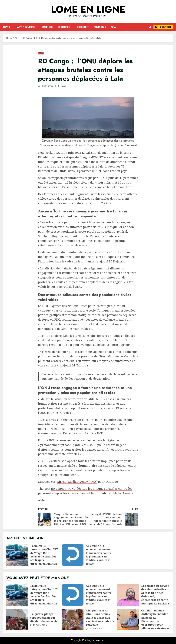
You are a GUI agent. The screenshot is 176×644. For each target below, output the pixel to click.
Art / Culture (26, 27)
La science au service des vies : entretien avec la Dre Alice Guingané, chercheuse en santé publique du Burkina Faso (128, 595)
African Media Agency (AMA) (77, 482)
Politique (100, 27)
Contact (162, 27)
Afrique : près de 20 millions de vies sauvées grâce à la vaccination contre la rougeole (73, 620)
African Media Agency (117, 493)
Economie (64, 27)
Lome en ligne (88, 9)
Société (82, 27)
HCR (45, 306)
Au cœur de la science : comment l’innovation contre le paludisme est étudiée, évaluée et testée (73, 555)
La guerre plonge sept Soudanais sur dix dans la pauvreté (17, 620)
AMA (113, 27)
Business (47, 27)
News (7, 27)
